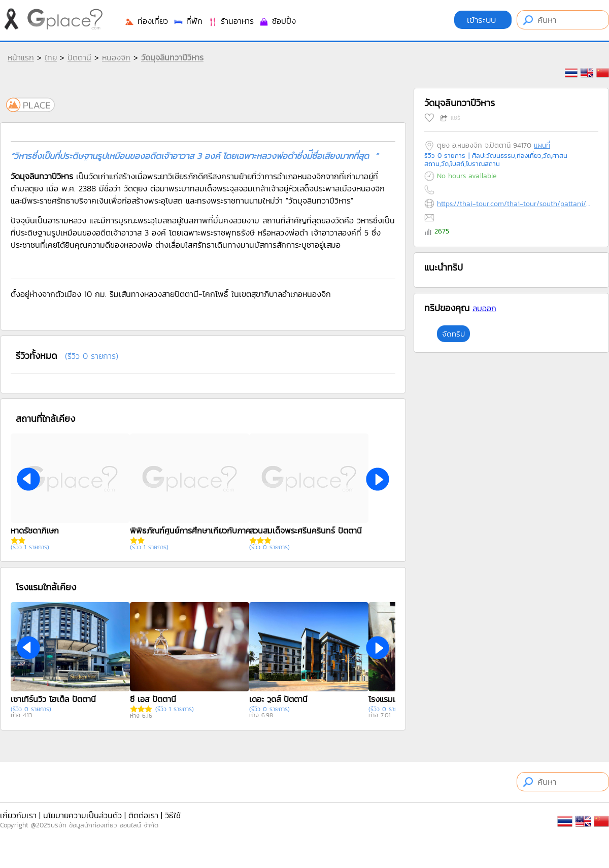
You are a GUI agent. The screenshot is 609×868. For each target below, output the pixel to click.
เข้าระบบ (483, 20)
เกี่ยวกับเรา (18, 815)
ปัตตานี (79, 57)
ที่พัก (188, 21)
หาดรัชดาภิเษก (35, 530)
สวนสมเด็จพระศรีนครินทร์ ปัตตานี (306, 530)
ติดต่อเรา (143, 815)
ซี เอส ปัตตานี (153, 699)
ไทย (51, 57)
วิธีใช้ (173, 815)
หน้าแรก (21, 57)
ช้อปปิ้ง (277, 21)
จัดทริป (453, 334)
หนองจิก (116, 57)
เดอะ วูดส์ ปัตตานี (278, 699)
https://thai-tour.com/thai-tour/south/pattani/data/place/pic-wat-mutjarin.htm (515, 204)
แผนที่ (542, 145)
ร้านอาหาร (231, 21)
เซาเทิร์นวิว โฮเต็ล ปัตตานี (53, 699)
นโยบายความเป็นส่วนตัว (82, 815)
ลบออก (484, 308)
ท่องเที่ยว (146, 21)
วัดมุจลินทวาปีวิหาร (172, 57)
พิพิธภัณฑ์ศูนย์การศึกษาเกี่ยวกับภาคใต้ (193, 530)
